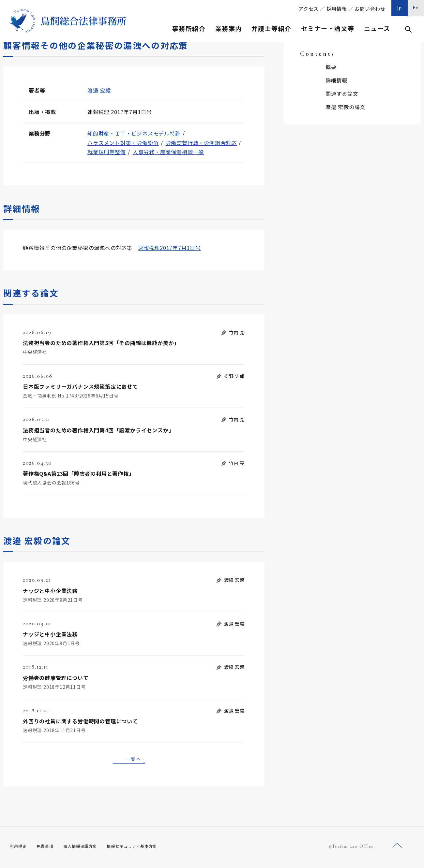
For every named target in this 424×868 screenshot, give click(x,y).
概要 (331, 67)
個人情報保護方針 (89, 848)
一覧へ (134, 760)
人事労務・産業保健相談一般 (168, 152)
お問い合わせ (370, 9)
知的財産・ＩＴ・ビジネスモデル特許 (134, 133)
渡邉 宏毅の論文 (345, 107)
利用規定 (20, 848)
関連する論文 (342, 94)
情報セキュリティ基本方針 (147, 848)
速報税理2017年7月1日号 (169, 248)
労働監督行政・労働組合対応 (201, 143)
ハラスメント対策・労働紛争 (123, 143)
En (416, 7)
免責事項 (49, 848)
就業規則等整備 (107, 152)
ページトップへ (397, 848)
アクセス (309, 9)
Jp (400, 7)
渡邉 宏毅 (99, 90)
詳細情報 (336, 80)
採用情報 (337, 9)
